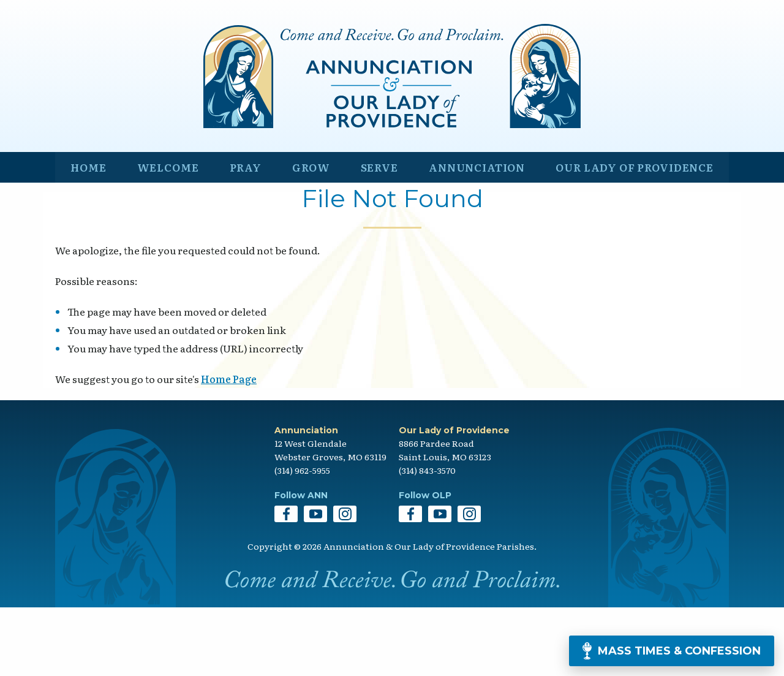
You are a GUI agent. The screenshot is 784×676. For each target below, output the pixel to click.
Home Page (229, 447)
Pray (242, 231)
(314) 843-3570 (427, 539)
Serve (371, 231)
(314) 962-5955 (302, 539)
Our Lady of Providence (631, 231)
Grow (305, 231)
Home (88, 231)
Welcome (165, 231)
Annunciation (469, 231)
